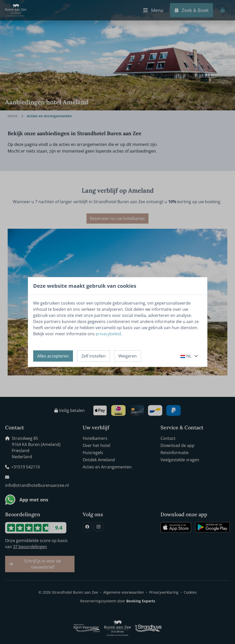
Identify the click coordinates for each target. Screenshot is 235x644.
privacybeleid (108, 334)
